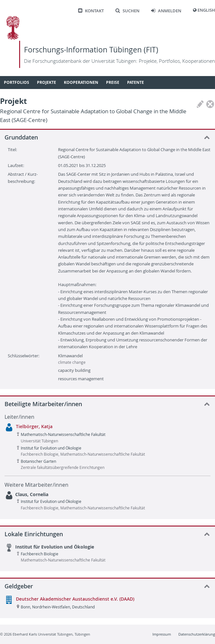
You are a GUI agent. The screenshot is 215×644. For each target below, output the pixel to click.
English (206, 10)
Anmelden (166, 11)
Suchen (127, 11)
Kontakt (91, 11)
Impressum (162, 634)
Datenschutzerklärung (197, 634)
